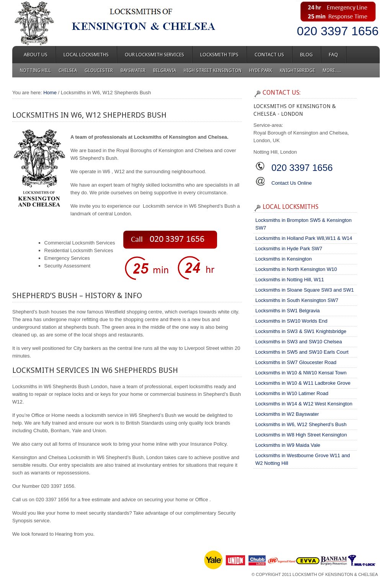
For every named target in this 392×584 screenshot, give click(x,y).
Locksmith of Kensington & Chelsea (335, 574)
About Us (36, 55)
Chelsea (68, 71)
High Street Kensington (213, 71)
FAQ (333, 55)
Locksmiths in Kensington (283, 259)
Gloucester (99, 71)
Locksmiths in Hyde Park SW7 (289, 249)
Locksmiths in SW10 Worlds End (291, 321)
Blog (306, 55)
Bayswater (133, 71)
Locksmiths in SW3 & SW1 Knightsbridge (301, 331)
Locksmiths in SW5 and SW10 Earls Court (302, 352)
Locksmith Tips (219, 55)
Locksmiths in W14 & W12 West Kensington (304, 404)
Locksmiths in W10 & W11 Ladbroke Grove (303, 383)
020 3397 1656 (338, 31)
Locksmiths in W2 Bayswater (287, 414)
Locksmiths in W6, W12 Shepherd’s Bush (301, 424)
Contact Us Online (292, 183)
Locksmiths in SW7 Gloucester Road (296, 362)
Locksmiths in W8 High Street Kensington (301, 435)
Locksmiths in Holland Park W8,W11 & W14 (304, 238)
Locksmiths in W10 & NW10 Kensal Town (301, 373)
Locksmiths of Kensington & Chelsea (81, 23)
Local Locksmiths (86, 55)
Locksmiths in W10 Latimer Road (292, 393)
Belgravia (165, 71)
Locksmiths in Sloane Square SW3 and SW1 (305, 290)
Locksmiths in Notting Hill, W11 (290, 280)
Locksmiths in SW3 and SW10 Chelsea (299, 342)
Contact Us (269, 55)
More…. (332, 71)
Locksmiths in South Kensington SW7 (297, 300)
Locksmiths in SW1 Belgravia (287, 311)
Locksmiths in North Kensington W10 (296, 269)
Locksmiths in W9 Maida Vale (288, 445)
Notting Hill (35, 71)
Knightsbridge (297, 71)
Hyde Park (261, 71)
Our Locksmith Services (154, 55)
